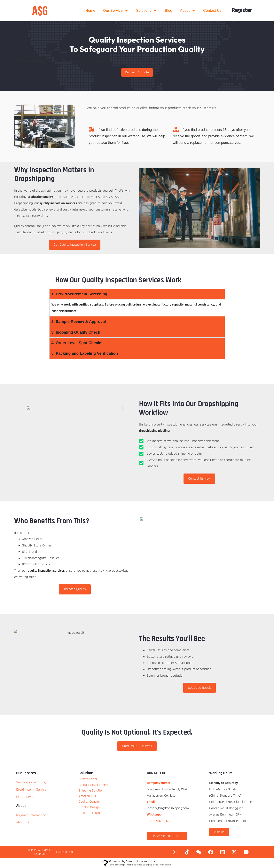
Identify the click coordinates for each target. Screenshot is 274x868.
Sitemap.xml (66, 852)
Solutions (147, 11)
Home (90, 10)
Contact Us (212, 10)
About (188, 11)
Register (242, 10)
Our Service (116, 11)
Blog (168, 10)
